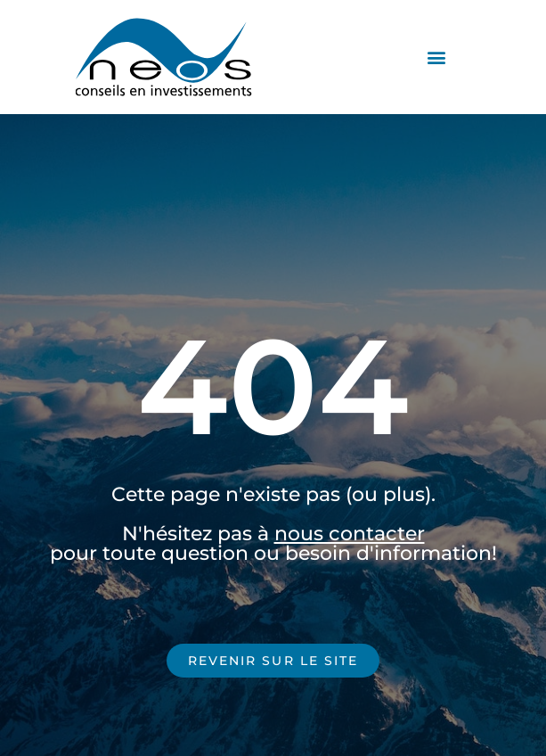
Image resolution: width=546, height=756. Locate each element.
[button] (437, 58)
